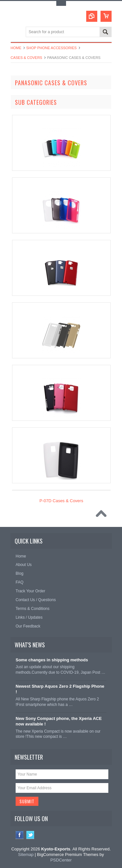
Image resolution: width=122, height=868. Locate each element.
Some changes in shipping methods (52, 660)
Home (16, 48)
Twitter (30, 835)
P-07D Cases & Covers (61, 501)
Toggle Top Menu (61, 3)
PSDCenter (61, 860)
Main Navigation (16, 32)
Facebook (20, 835)
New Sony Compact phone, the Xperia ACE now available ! (59, 721)
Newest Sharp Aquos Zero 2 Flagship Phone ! (60, 689)
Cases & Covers (27, 58)
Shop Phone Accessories (52, 48)
